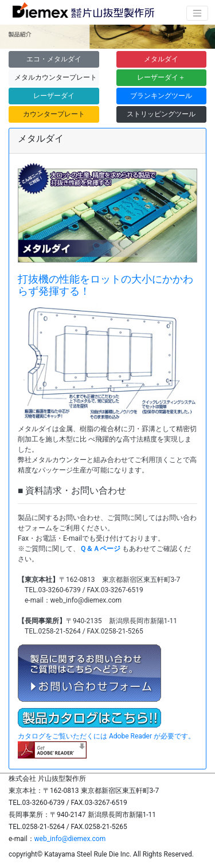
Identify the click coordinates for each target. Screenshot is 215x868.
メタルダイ (161, 59)
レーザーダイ (54, 96)
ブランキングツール (161, 96)
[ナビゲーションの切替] (197, 13)
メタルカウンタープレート (56, 77)
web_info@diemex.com (70, 839)
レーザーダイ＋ (161, 77)
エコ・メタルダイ (54, 59)
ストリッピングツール (161, 114)
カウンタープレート (54, 114)
